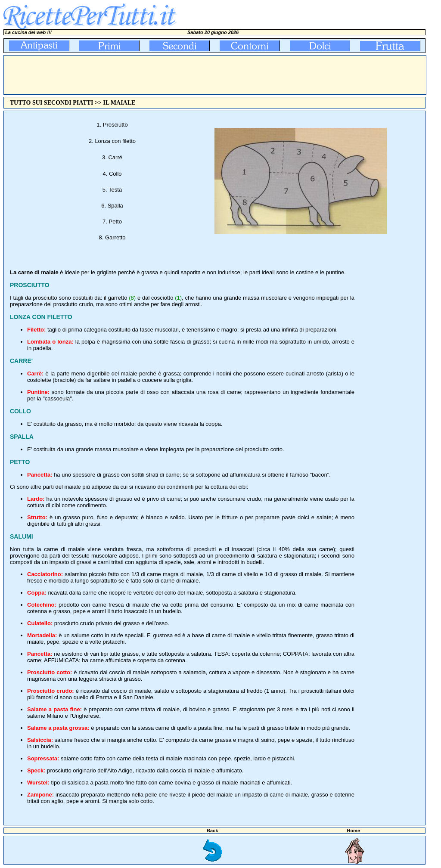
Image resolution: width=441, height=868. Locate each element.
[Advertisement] (161, 75)
